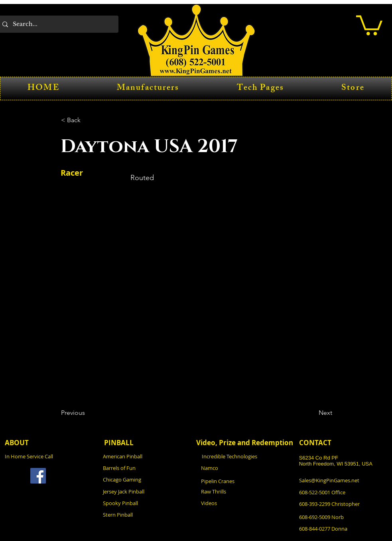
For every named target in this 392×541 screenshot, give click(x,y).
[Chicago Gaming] (147, 480)
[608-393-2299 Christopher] (344, 504)
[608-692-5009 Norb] (343, 517)
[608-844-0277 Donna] (343, 529)
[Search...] (57, 24)
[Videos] (245, 503)
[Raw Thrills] (245, 492)
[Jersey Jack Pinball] (147, 492)
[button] (369, 24)
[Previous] (87, 413)
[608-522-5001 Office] (343, 492)
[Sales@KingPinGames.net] (343, 481)
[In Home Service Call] (49, 457)
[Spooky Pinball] (147, 503)
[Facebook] (38, 476)
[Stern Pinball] (147, 515)
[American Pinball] (147, 457)
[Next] (312, 413)
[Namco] (245, 468)
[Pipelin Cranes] (245, 481)
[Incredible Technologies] (246, 457)
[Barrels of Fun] (147, 468)
